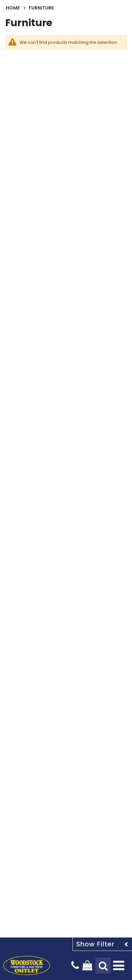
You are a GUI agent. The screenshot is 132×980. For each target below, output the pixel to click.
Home (13, 8)
